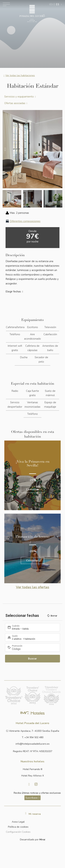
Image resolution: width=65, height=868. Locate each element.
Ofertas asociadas (15, 103)
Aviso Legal (18, 822)
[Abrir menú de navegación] (6, 4)
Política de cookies (18, 827)
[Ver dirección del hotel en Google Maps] (32, 731)
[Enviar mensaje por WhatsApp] (50, 4)
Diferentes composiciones (25, 221)
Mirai (42, 840)
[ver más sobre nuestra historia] (32, 798)
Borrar (52, 616)
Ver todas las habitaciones (20, 75)
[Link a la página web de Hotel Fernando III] (32, 769)
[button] (5, 149)
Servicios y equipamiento (19, 97)
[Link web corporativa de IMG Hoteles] (32, 713)
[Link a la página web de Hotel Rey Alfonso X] (32, 776)
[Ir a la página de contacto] (53, 4)
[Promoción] (34, 649)
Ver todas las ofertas (33, 587)
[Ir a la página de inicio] (32, 13)
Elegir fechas (13, 292)
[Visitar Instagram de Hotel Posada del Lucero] (36, 784)
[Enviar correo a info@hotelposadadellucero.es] (32, 744)
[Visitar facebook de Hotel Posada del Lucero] (29, 784)
